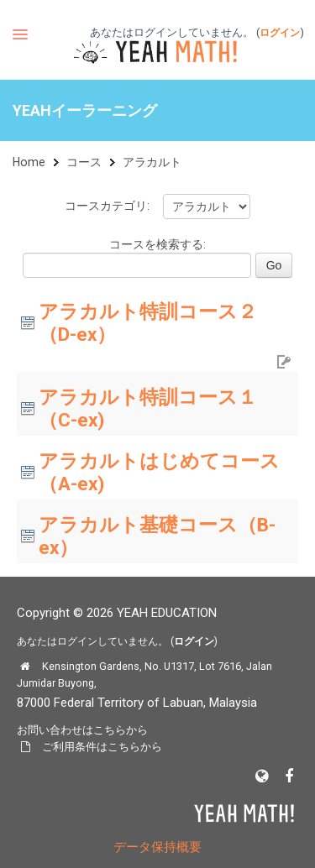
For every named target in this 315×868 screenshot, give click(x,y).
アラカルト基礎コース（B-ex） (157, 536)
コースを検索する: (157, 244)
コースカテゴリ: (107, 206)
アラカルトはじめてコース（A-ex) (159, 472)
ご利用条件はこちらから (102, 747)
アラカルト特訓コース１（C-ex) (148, 408)
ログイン (280, 33)
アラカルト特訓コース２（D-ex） (148, 323)
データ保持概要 (157, 847)
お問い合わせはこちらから (82, 730)
